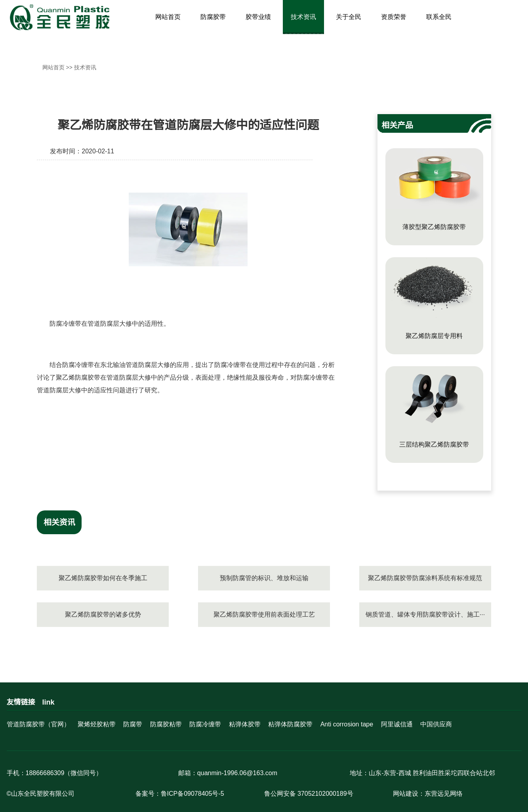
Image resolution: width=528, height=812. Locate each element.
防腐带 (133, 724)
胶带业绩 (258, 17)
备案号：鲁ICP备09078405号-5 (180, 794)
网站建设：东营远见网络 (428, 794)
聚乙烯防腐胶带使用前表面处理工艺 (264, 614)
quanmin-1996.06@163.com (237, 773)
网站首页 (168, 17)
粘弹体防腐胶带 (290, 724)
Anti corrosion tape (347, 724)
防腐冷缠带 (65, 324)
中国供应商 (436, 724)
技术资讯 (303, 17)
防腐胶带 (213, 17)
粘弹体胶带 (245, 724)
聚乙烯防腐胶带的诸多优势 (103, 614)
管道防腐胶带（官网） (38, 724)
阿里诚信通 (397, 724)
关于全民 (349, 17)
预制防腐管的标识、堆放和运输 (264, 578)
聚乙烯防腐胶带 (78, 377)
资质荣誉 (394, 17)
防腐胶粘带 (166, 724)
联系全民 (439, 17)
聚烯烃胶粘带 (97, 724)
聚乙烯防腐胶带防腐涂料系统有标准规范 (425, 578)
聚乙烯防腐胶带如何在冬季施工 (103, 578)
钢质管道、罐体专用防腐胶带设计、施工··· (425, 614)
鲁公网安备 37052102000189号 (309, 794)
